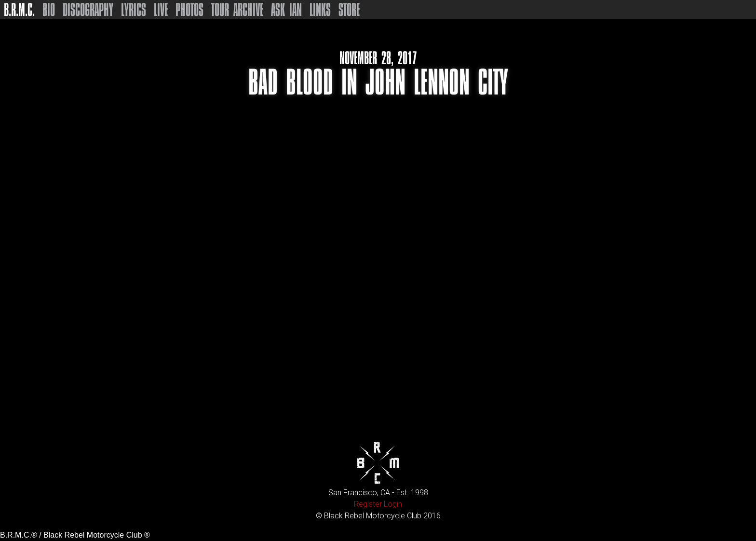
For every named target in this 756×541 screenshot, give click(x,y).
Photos (189, 10)
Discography (88, 10)
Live (161, 10)
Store (349, 10)
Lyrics (134, 10)
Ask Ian (286, 10)
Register (368, 504)
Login (393, 504)
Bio (49, 10)
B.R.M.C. (19, 10)
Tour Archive (237, 10)
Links (320, 10)
